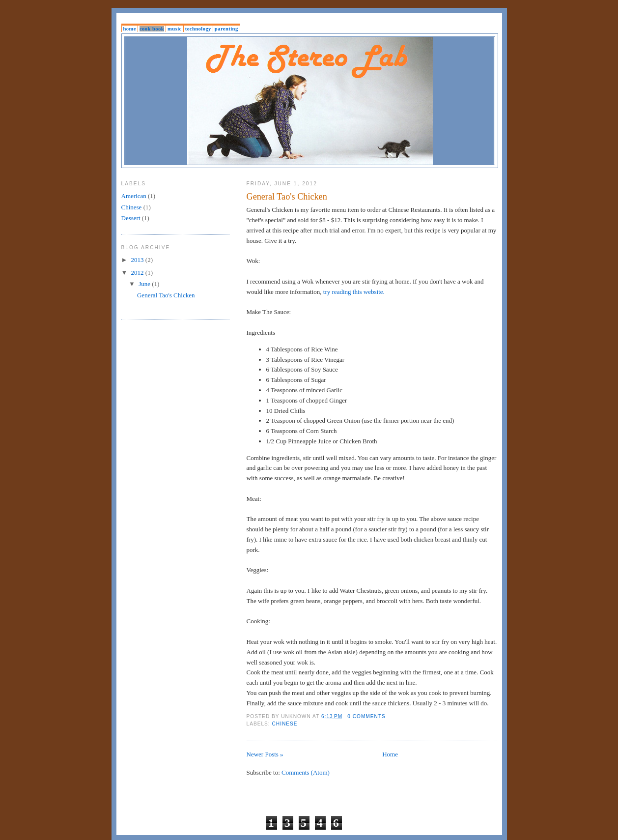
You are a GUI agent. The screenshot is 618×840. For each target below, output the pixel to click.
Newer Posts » (265, 754)
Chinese (285, 724)
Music (175, 29)
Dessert (131, 218)
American (134, 196)
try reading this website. (354, 292)
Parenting (226, 29)
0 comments (366, 716)
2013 (138, 260)
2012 (138, 273)
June (145, 284)
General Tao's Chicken (287, 197)
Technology (198, 29)
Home (130, 29)
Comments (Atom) (306, 772)
